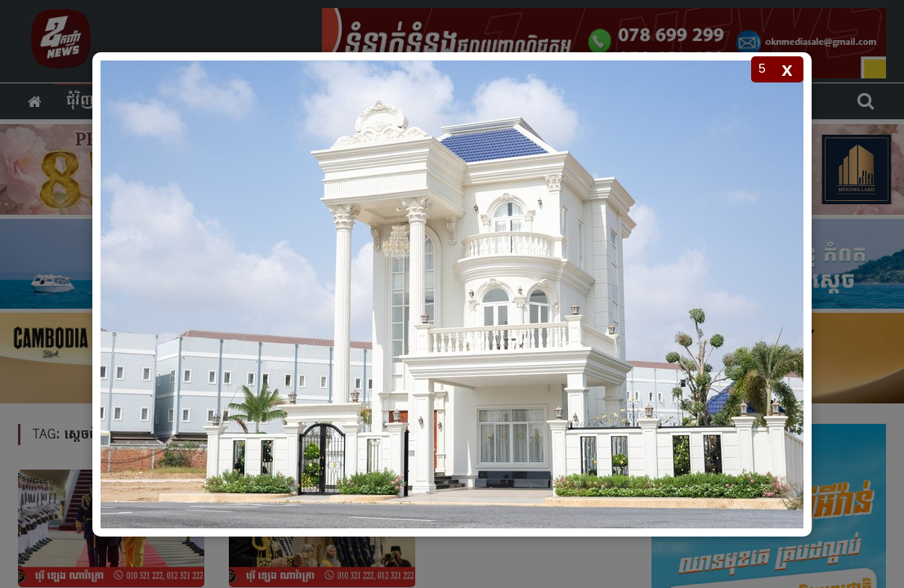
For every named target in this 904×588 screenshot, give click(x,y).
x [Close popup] (787, 69)
